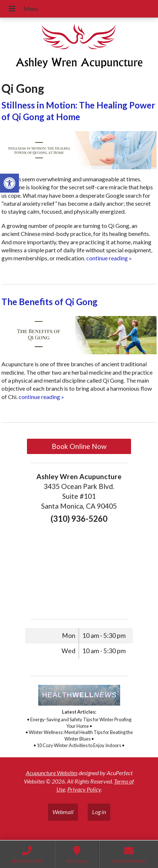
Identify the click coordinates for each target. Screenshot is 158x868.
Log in (99, 812)
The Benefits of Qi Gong (50, 302)
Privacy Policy (84, 789)
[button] (9, 183)
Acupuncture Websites (52, 773)
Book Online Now (79, 446)
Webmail (63, 812)
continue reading (109, 258)
